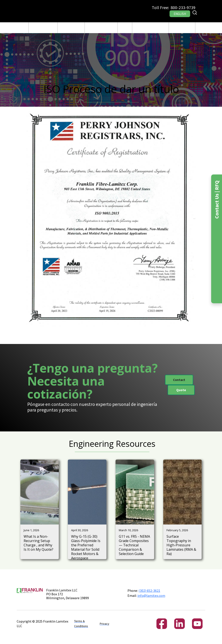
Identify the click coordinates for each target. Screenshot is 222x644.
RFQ (201, 28)
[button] (43, 28)
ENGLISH (180, 14)
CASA (22, 28)
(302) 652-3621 (149, 591)
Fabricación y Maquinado (71, 28)
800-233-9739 (183, 7)
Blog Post (125, 28)
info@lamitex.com (151, 596)
